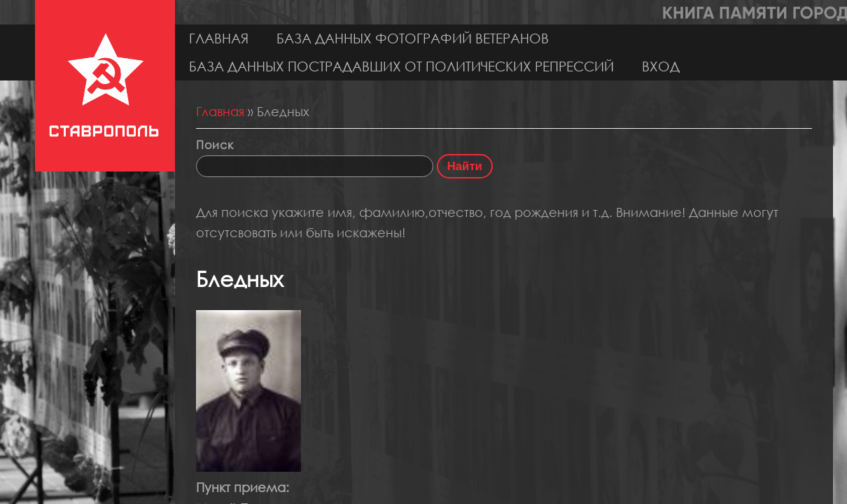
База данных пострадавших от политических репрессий (401, 66)
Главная (219, 38)
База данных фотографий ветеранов (413, 38)
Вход (661, 66)
